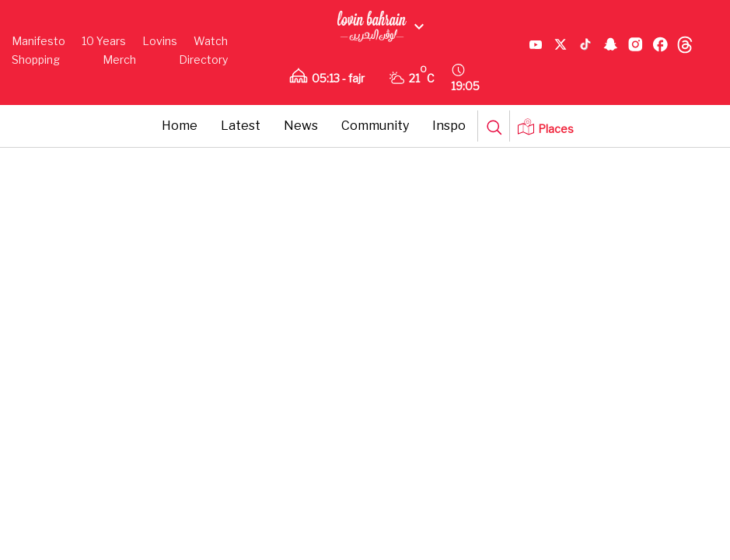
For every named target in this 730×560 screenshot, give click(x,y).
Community (375, 126)
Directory (203, 59)
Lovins (160, 41)
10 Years (104, 41)
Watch (211, 41)
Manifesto (38, 41)
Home (180, 126)
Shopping (36, 59)
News (301, 126)
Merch (119, 59)
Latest (241, 126)
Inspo (449, 126)
